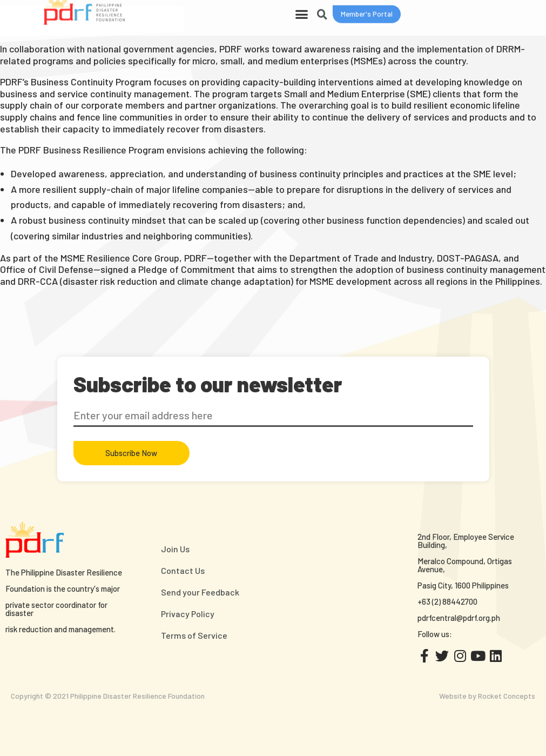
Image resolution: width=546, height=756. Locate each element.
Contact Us (183, 570)
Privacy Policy (188, 614)
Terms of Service (194, 635)
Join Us (175, 549)
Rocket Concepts (507, 696)
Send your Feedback (200, 592)
